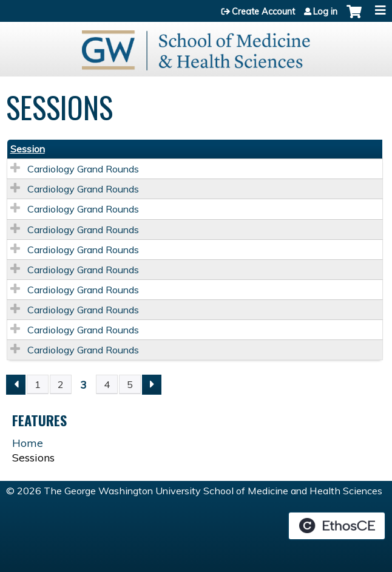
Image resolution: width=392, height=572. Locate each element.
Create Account (263, 12)
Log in (325, 12)
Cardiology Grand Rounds (83, 169)
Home (28, 443)
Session (28, 149)
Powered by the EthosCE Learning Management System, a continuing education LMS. (337, 526)
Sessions (33, 458)
